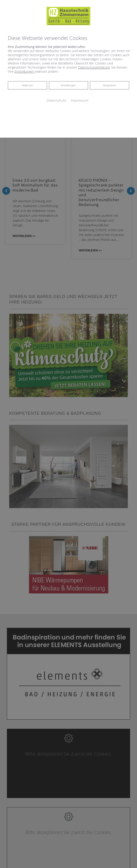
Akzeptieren (110, 85)
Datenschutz (56, 100)
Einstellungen (68, 85)
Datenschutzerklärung (94, 67)
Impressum (80, 100)
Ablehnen (27, 85)
